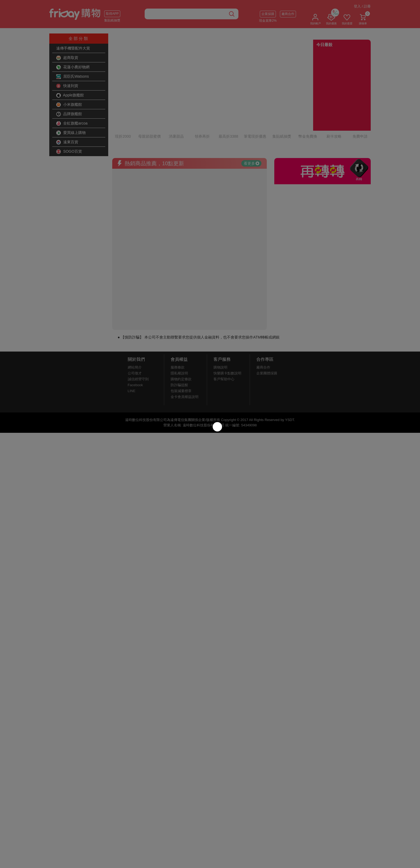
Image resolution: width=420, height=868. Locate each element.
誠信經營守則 (138, 348)
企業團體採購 (267, 342)
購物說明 (220, 337)
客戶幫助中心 (224, 348)
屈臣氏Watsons (73, 77)
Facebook (135, 354)
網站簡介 (135, 337)
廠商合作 (288, 14)
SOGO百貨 (69, 152)
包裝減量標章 (181, 360)
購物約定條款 (181, 348)
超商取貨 (67, 58)
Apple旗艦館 (70, 95)
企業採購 (268, 14)
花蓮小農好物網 (73, 67)
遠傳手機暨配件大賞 (73, 48)
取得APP (112, 14)
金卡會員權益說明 (185, 366)
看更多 (252, 133)
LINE (132, 360)
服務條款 (178, 337)
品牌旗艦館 (69, 114)
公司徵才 (135, 342)
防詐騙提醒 (179, 354)
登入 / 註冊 (362, 6)
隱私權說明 (179, 342)
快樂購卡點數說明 (227, 342)
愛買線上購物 (71, 133)
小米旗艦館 (69, 105)
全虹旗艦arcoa (72, 123)
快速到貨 (67, 86)
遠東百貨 (67, 142)
